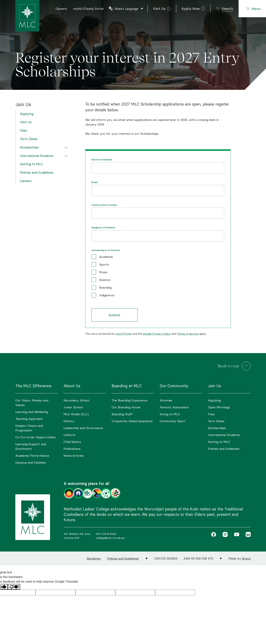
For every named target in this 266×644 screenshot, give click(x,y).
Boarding (105, 287)
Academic (106, 257)
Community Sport (173, 421)
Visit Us (26, 122)
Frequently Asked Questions (132, 421)
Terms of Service (188, 334)
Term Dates (29, 139)
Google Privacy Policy (157, 334)
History (69, 421)
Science (105, 280)
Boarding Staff (122, 414)
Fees (23, 130)
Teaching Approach (29, 419)
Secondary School (76, 400)
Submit (114, 315)
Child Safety (72, 442)
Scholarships (29, 147)
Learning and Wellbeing (32, 412)
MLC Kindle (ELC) (76, 414)
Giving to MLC (170, 414)
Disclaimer (94, 558)
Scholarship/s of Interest (106, 250)
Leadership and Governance (83, 428)
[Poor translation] (14, 587)
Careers (26, 181)
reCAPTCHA (124, 334)
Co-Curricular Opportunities (35, 437)
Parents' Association (174, 407)
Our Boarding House (126, 407)
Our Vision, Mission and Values (32, 403)
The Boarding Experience (130, 400)
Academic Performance (32, 456)
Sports (104, 264)
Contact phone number (104, 205)
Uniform (69, 435)
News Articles (74, 456)
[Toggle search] (225, 9)
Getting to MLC (31, 164)
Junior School (73, 407)
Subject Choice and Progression (29, 428)
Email (94, 182)
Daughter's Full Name (103, 228)
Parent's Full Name (102, 160)
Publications (72, 449)
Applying (27, 114)
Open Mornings (219, 407)
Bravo (246, 558)
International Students (37, 156)
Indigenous (107, 295)
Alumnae (166, 400)
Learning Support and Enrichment (31, 446)
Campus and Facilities (31, 462)
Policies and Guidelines (37, 173)
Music (103, 272)
